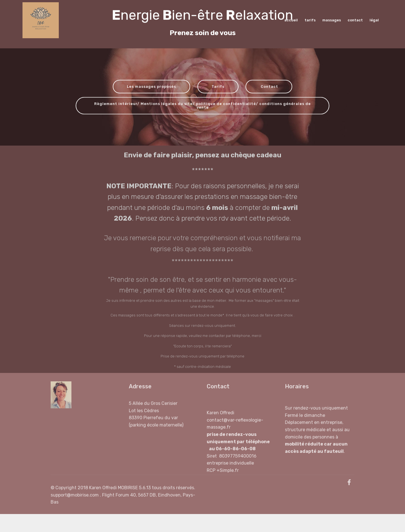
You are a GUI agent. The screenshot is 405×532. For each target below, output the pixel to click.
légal (375, 20)
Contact (269, 87)
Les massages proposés (151, 87)
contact (356, 20)
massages (332, 20)
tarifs (310, 20)
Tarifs (218, 87)
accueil (292, 20)
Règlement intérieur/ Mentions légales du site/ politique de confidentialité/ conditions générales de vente (202, 106)
